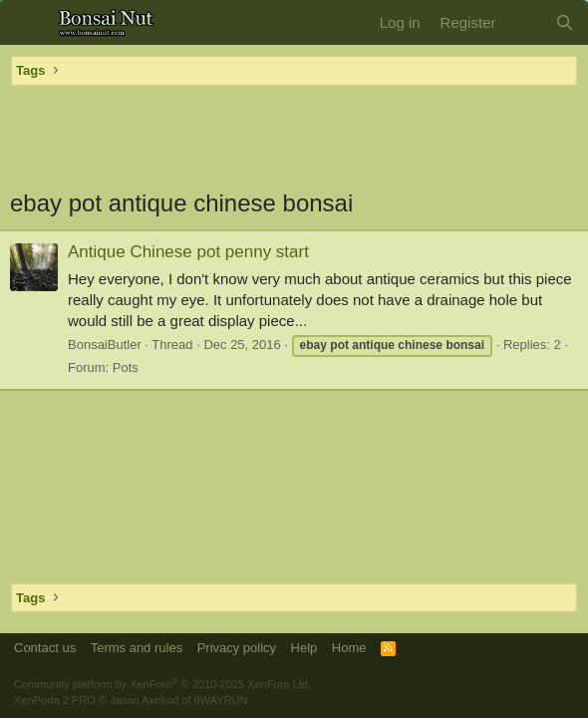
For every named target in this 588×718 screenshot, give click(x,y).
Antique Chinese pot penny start (188, 252)
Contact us (45, 648)
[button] (27, 23)
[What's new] (525, 22)
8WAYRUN (221, 700)
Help (304, 648)
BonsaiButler (105, 345)
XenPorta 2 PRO (55, 700)
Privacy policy (237, 648)
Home (349, 648)
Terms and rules (137, 648)
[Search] (565, 22)
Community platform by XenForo (162, 684)
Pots (126, 367)
